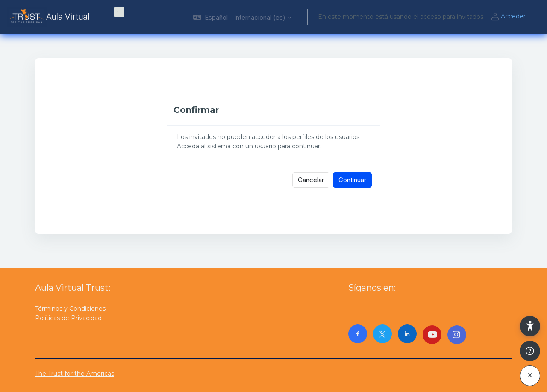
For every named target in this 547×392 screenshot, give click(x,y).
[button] (242, 17)
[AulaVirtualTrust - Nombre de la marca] (50, 17)
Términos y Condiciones (70, 309)
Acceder (508, 17)
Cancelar (311, 180)
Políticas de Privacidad (68, 318)
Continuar (352, 180)
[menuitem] (119, 12)
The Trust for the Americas (75, 374)
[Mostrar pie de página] (530, 351)
